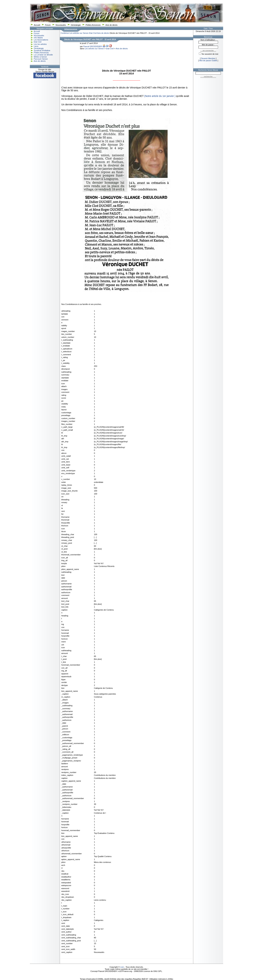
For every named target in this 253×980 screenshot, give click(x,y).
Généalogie (76, 25)
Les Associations (41, 40)
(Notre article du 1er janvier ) (160, 96)
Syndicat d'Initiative (42, 50)
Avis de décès (111, 25)
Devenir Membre (208, 58)
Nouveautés (61, 25)
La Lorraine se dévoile (43, 55)
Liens (36, 46)
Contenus (65, 33)
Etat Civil (38, 42)
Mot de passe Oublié (208, 60)
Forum (48, 25)
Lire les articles (40, 44)
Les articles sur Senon (79, 33)
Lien (122, 967)
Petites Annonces (93, 25)
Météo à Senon (40, 57)
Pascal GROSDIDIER (93, 46)
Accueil (37, 25)
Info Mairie (38, 38)
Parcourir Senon (41, 59)
